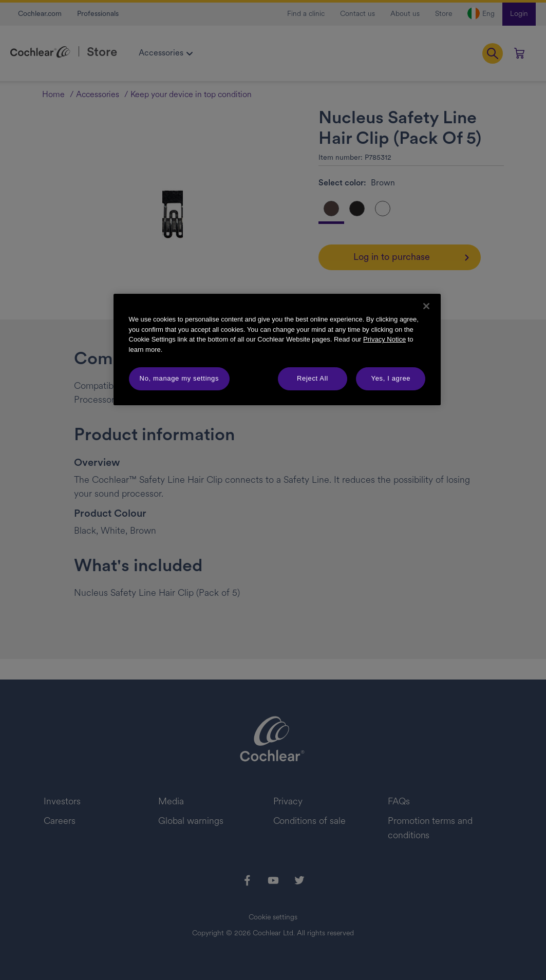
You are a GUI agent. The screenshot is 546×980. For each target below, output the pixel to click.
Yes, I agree (391, 378)
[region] (277, 349)
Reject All (313, 378)
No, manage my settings (179, 378)
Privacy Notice (384, 339)
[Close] (426, 306)
